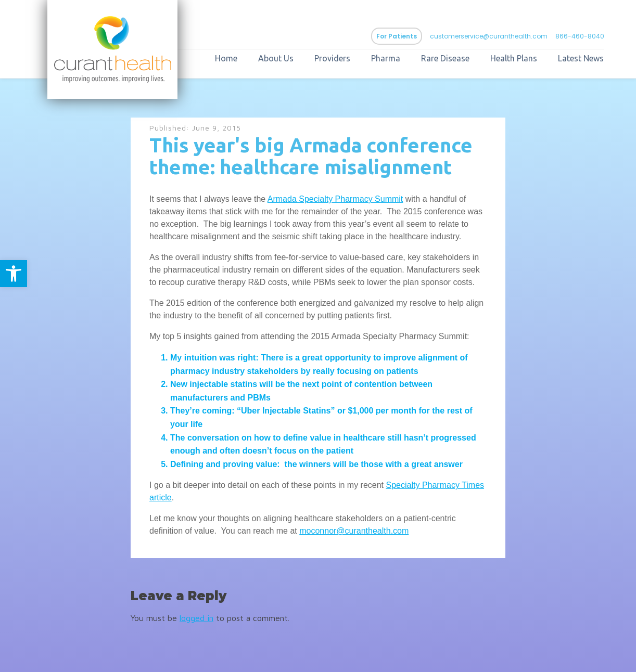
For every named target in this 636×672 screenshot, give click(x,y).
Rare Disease (445, 58)
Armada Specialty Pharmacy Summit (335, 199)
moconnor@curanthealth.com (354, 531)
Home (226, 58)
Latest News (581, 58)
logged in (196, 618)
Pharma (386, 58)
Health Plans (514, 58)
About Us (276, 58)
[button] (14, 274)
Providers (332, 58)
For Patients (397, 36)
